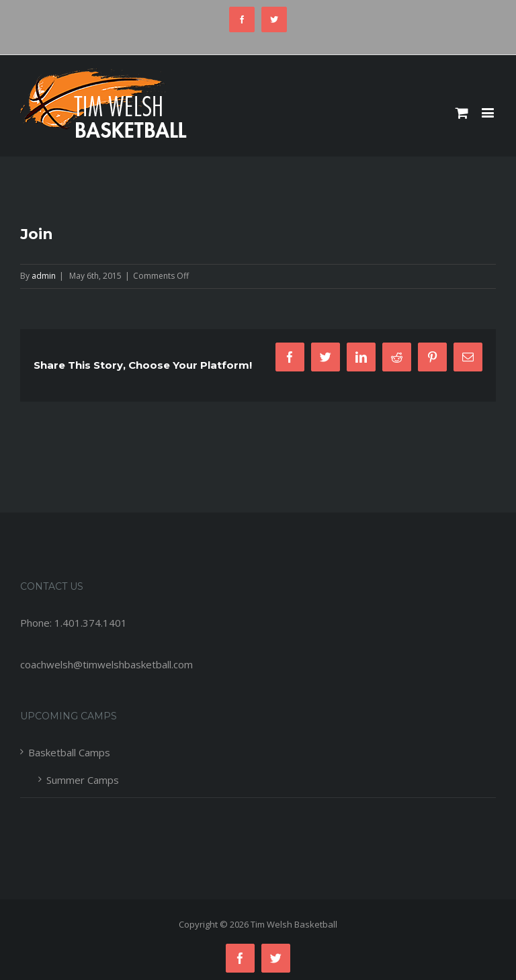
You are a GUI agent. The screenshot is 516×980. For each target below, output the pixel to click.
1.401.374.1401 (91, 623)
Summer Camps (83, 780)
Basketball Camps (69, 752)
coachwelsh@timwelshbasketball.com (106, 664)
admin (44, 276)
